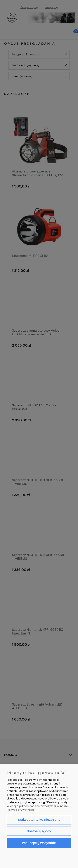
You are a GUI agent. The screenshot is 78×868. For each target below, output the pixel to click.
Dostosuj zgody (39, 831)
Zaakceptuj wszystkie (39, 843)
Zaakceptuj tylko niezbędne (39, 820)
